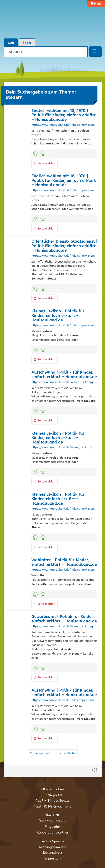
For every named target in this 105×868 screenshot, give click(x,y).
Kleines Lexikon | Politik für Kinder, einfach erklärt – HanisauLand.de (58, 316)
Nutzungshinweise (53, 847)
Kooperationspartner (53, 833)
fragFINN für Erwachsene (53, 807)
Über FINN (53, 815)
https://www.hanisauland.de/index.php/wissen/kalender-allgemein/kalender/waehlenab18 (64, 125)
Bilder (27, 43)
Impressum (52, 859)
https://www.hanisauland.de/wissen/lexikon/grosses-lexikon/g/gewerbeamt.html (64, 627)
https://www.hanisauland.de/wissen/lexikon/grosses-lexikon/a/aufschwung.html (64, 382)
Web (11, 43)
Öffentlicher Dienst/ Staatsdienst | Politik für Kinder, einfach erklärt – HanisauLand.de (64, 246)
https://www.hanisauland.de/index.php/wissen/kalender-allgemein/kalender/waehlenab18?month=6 (64, 191)
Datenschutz (52, 853)
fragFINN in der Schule (53, 801)
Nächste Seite (66, 753)
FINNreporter (53, 795)
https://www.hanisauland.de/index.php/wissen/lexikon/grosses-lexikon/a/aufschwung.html (64, 700)
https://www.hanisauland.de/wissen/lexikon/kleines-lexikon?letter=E (64, 448)
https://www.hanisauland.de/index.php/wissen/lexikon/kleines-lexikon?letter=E (64, 326)
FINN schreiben (53, 789)
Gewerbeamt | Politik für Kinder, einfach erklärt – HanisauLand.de (64, 619)
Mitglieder (52, 827)
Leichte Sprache (52, 841)
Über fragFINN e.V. (52, 821)
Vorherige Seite (40, 753)
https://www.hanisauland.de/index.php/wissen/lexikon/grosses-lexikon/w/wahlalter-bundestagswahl (64, 570)
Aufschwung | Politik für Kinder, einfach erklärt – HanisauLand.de (64, 375)
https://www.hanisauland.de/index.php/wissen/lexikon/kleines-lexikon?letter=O (64, 509)
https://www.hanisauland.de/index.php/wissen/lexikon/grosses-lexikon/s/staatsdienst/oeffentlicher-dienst (64, 256)
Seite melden (45, 163)
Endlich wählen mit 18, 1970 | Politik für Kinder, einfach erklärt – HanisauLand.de (64, 115)
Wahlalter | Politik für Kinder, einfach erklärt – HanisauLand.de (64, 562)
